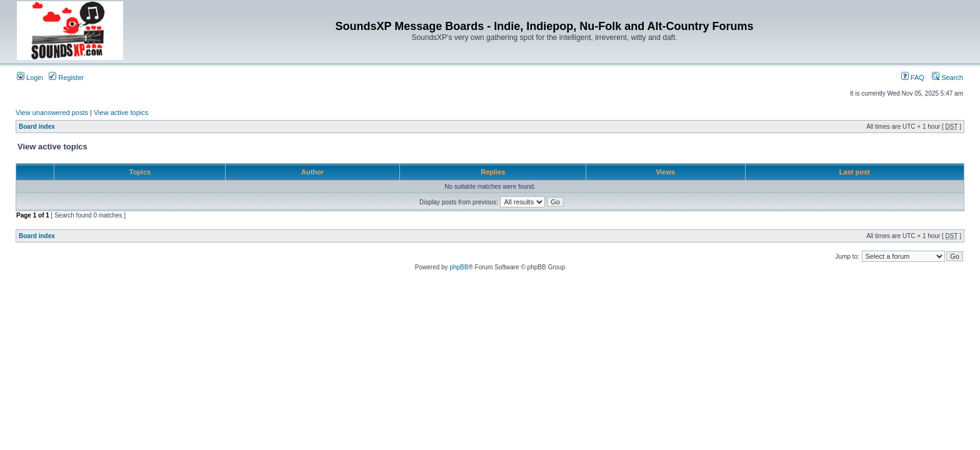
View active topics (121, 112)
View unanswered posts (52, 112)
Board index (37, 127)
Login (30, 77)
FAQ (913, 77)
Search (947, 77)
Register (66, 77)
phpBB (459, 267)
